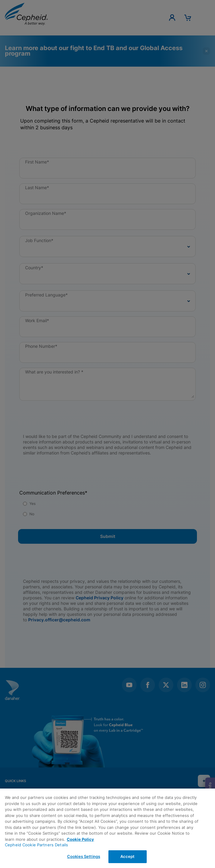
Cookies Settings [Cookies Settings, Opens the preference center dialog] (84, 856)
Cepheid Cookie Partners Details (36, 845)
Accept (128, 856)
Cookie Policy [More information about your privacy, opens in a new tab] (80, 839)
